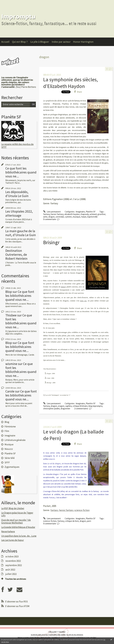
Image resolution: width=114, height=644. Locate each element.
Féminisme (10, 427)
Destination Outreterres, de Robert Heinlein (16, 255)
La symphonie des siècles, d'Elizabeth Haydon (71, 83)
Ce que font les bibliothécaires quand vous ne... (21, 172)
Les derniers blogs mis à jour (40, 635)
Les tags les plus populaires (75, 635)
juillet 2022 (11, 574)
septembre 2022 (14, 565)
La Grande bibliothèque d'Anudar (18, 527)
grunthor (101, 214)
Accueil (5, 42)
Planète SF (10, 453)
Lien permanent (52, 212)
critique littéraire (80, 406)
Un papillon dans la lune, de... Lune (19, 536)
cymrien (68, 217)
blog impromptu (95, 406)
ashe (45, 217)
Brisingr (51, 242)
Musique (9, 444)
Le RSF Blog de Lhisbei (13, 508)
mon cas (83, 301)
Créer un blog (53, 632)
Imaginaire (10, 436)
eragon (61, 406)
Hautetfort (62, 632)
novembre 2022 (13, 561)
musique (77, 217)
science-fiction (82, 510)
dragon (52, 217)
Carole (10, 391)
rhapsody (85, 214)
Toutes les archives (16, 579)
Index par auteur (61, 42)
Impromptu (18, 16)
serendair (60, 217)
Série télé (10, 458)
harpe (84, 217)
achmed (93, 214)
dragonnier (65, 409)
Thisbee (11, 315)
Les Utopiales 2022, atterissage (19, 213)
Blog (7, 422)
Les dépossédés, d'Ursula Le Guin (17, 194)
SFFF (7, 463)
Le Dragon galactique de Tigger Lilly (17, 514)
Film (7, 431)
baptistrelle (92, 217)
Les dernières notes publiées (57, 635)
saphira (68, 406)
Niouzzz (9, 449)
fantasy (47, 214)
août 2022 (10, 570)
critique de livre (72, 521)
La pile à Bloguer (40, 42)
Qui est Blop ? (20, 42)
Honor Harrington (83, 42)
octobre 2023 (12, 556)
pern (89, 521)
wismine (11, 364)
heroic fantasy (57, 214)
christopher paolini (51, 409)
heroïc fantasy (66, 510)
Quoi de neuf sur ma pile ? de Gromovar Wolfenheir (16, 521)
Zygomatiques (12, 467)
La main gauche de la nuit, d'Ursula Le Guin (21, 233)
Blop (9, 292)
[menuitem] (7, 42)
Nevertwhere (8, 532)
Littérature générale (15, 440)
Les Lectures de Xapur (13, 540)
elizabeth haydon (72, 214)
